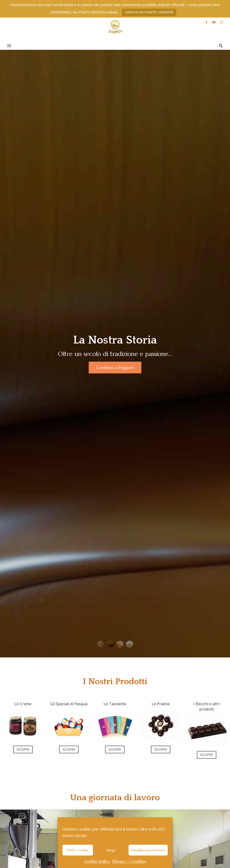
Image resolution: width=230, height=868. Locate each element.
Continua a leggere (115, 367)
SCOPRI (23, 749)
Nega (111, 850)
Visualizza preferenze (148, 850)
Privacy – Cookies (129, 861)
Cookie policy (97, 861)
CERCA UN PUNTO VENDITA (149, 12)
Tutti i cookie (78, 850)
